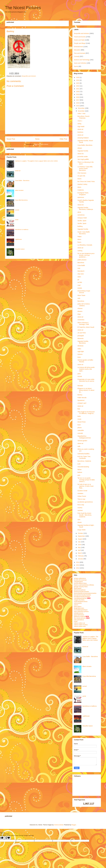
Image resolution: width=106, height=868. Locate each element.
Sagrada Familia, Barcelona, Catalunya (85, 208)
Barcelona (81, 263)
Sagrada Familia (83, 151)
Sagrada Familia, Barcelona (83, 342)
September (82, 536)
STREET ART (82, 403)
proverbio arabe (83, 157)
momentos (81, 320)
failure (79, 470)
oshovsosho (78, 603)
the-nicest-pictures (80, 618)
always (80, 148)
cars (79, 520)
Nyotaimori (81, 400)
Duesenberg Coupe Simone (84, 292)
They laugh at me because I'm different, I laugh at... (86, 413)
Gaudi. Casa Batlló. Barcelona (84, 233)
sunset (17, 210)
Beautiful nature (20, 249)
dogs (79, 314)
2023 (78, 83)
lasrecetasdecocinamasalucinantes (85, 593)
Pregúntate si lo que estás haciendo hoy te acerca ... (86, 381)
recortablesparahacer (81, 610)
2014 (78, 562)
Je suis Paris (82, 333)
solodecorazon (79, 613)
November (81, 111)
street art (18, 171)
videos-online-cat (79, 623)
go (78, 280)
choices (80, 308)
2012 (78, 568)
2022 (78, 86)
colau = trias (81, 113)
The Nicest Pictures (23, 8)
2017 (78, 100)
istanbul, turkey (82, 184)
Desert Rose (82, 422)
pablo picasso (82, 260)
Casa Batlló (81, 265)
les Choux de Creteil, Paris (86, 181)
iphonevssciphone (80, 590)
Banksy (80, 395)
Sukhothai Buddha (83, 454)
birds (79, 416)
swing (79, 124)
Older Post (63, 139)
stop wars (81, 274)
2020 (78, 92)
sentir (17, 220)
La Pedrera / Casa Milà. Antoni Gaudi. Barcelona (85, 168)
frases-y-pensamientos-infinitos (84, 585)
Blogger (74, 825)
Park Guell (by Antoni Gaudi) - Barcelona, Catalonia (85, 515)
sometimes (81, 215)
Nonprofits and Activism (29, 76)
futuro (79, 242)
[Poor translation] (8, 838)
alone (79, 212)
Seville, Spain (82, 221)
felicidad (80, 386)
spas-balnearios (79, 615)
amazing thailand (83, 138)
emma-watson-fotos (80, 583)
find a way (81, 505)
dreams (80, 311)
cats (79, 298)
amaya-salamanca (80, 578)
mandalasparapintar (80, 598)
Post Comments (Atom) (41, 144)
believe (80, 472)
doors (79, 187)
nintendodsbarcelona (81, 602)
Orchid (80, 376)
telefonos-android (79, 616)
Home (37, 139)
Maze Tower (81, 295)
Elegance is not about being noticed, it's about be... (86, 390)
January (81, 559)
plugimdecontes (79, 608)
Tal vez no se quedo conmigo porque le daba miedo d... (86, 480)
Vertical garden (82, 441)
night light (81, 351)
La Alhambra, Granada (85, 245)
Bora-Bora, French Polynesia (83, 117)
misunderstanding (83, 467)
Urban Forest (82, 496)
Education (77, 50)
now (79, 268)
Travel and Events (80, 37)
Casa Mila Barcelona (21, 200)
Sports (76, 66)
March (80, 553)
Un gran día (81, 176)
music (79, 419)
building (80, 226)
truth (79, 464)
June (80, 545)
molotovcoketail (59, 825)
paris (79, 374)
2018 (78, 97)
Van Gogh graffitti (83, 159)
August (80, 539)
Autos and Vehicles (80, 63)
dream (80, 522)
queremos (81, 197)
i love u (80, 121)
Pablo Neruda (82, 398)
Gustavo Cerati (82, 491)
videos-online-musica (81, 625)
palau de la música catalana (84, 305)
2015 (78, 106)
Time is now (81, 499)
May (79, 547)
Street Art (81, 154)
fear (79, 409)
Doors (79, 179)
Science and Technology (82, 60)
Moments (81, 338)
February (81, 556)
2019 (78, 94)
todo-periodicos (79, 620)
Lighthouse (18, 239)
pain (79, 475)
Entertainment (78, 47)
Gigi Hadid (81, 127)
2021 (78, 89)
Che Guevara (82, 173)
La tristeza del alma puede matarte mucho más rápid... (86, 369)
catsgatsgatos (78, 582)
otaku (79, 349)
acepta (80, 288)
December (81, 108)
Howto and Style (79, 40)
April (79, 550)
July (79, 542)
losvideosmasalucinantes (82, 597)
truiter (76, 621)
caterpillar (81, 430)
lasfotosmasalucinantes (81, 592)
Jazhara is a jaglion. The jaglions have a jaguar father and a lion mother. (37, 161)
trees (79, 357)
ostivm (76, 605)
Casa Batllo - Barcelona (22, 181)
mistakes (80, 493)
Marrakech (81, 271)
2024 (78, 80)
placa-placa (78, 606)
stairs (79, 277)
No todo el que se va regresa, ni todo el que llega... (86, 486)
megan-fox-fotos (79, 600)
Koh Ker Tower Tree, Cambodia (84, 457)
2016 (78, 103)
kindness (80, 132)
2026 (78, 77)
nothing (80, 251)
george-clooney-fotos (81, 587)
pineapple (81, 336)
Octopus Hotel (82, 218)
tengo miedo (82, 530)
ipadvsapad (78, 588)
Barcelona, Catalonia (84, 461)
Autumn (80, 354)
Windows (80, 346)
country (80, 508)
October (81, 533)
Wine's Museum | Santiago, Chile (83, 323)
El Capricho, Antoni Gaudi (86, 327)
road (79, 285)
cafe (79, 446)
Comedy (77, 56)
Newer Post (11, 139)
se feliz (80, 282)
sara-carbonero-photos (81, 611)
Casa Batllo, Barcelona (85, 145)
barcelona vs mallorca (22, 229)
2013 (78, 565)
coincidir (80, 433)
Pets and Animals (79, 53)
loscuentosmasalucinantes (82, 595)
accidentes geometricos (85, 502)
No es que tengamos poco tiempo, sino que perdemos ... (86, 255)
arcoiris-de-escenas (80, 580)
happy (79, 236)
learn (79, 425)
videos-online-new (80, 626)
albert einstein (19, 190)
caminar (80, 510)
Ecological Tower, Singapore (83, 194)
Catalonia (81, 190)
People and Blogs (80, 43)
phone (80, 428)
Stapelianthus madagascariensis (84, 437)
